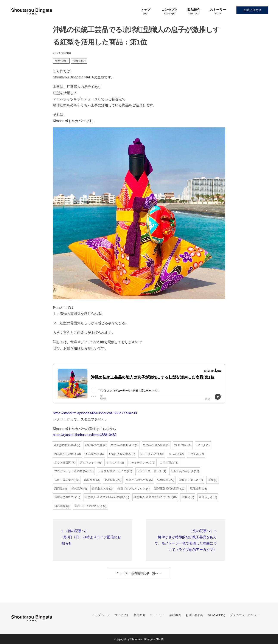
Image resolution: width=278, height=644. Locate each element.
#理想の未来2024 (65, 445)
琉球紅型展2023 (64, 497)
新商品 (58, 489)
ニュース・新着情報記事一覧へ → (139, 573)
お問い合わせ (252, 10)
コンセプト (122, 615)
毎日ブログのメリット (131, 489)
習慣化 (186, 497)
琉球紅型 (196, 489)
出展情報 (90, 480)
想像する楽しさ (189, 480)
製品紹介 (140, 615)
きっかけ (174, 454)
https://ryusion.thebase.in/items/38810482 (85, 435)
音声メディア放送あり (88, 506)
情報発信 (78, 61)
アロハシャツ (88, 463)
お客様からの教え (65, 454)
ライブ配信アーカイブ (112, 471)
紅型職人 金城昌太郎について (152, 497)
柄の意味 (77, 489)
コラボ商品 (167, 463)
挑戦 (210, 480)
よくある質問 (63, 463)
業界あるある (100, 489)
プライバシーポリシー (245, 615)
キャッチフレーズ (140, 463)
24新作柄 (180, 445)
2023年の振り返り (123, 445)
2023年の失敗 (94, 445)
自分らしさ (206, 497)
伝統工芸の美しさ (182, 471)
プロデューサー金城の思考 (71, 471)
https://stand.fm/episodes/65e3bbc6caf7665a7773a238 (95, 413)
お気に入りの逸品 (120, 454)
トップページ (101, 615)
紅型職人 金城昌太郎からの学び (105, 497)
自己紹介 (60, 506)
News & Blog (217, 615)
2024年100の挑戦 (154, 445)
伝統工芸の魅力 (64, 480)
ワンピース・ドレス (149, 471)
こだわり (194, 454)
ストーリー (157, 615)
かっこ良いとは (150, 454)
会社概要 (175, 615)
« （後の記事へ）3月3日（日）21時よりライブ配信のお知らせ (91, 537)
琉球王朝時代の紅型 (167, 489)
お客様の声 (92, 454)
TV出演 (201, 445)
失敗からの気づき (137, 480)
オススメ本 (113, 463)
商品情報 (61, 61)
